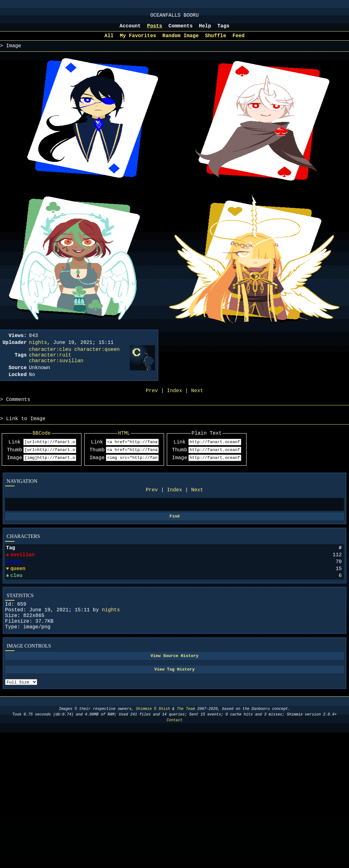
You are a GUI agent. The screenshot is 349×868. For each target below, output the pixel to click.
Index (174, 511)
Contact (174, 762)
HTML (144, 450)
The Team (186, 751)
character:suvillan (56, 372)
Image (14, 478)
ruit (16, 589)
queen (18, 597)
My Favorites (138, 40)
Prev (152, 511)
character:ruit (50, 365)
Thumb (14, 469)
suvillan (22, 580)
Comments (181, 29)
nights (111, 642)
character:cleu (50, 358)
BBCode (49, 450)
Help (205, 29)
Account (130, 29)
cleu (17, 605)
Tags (223, 29)
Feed (238, 40)
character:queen (97, 358)
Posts (155, 29)
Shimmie (144, 751)
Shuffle (216, 40)
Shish (164, 751)
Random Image (181, 40)
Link (14, 460)
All (109, 40)
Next (197, 511)
